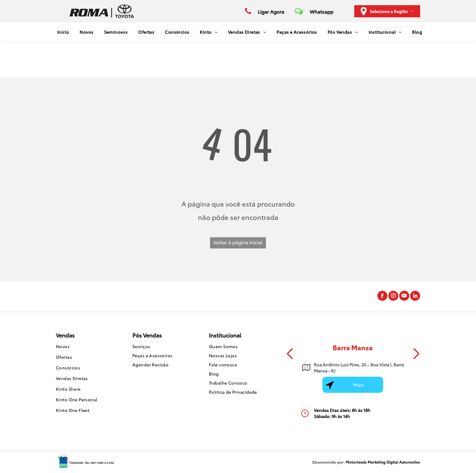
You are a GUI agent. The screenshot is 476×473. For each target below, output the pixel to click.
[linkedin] (415, 296)
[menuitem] (61, 32)
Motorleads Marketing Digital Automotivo (383, 462)
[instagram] (393, 296)
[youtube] (404, 296)
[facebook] (382, 296)
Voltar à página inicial (238, 242)
